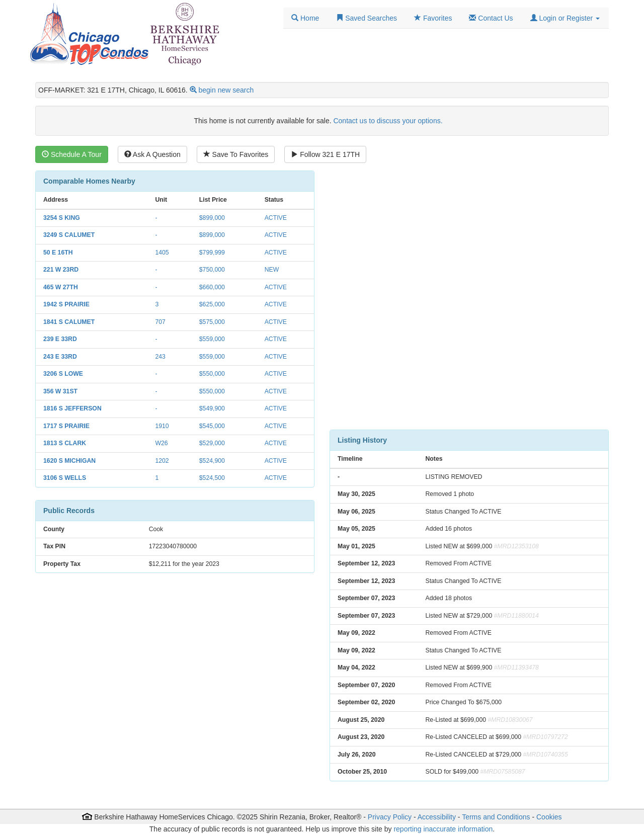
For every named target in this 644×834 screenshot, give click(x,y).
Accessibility (437, 817)
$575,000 (212, 322)
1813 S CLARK (65, 443)
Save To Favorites (236, 154)
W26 (161, 443)
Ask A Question (152, 154)
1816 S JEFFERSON (72, 408)
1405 (162, 253)
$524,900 (212, 461)
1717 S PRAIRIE (66, 426)
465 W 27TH (61, 287)
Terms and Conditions (496, 817)
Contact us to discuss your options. (388, 121)
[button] (565, 18)
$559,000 (212, 339)
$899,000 (212, 218)
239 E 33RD (60, 339)
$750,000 (212, 270)
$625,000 (212, 304)
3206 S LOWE (63, 374)
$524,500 (212, 478)
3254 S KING (62, 218)
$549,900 (212, 408)
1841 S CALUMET (69, 322)
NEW (272, 270)
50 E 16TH (58, 253)
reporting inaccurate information (443, 829)
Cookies (549, 817)
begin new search (226, 90)
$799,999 (212, 253)
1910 (162, 426)
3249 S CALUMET (69, 235)
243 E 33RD (60, 357)
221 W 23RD (61, 270)
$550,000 (212, 374)
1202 (162, 461)
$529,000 (212, 443)
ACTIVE (276, 218)
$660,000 (212, 287)
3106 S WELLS (65, 478)
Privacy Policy (390, 817)
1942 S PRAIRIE (66, 304)
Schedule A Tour (72, 154)
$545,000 (212, 426)
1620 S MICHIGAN (69, 461)
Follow (325, 154)
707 (160, 322)
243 (160, 357)
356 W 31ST (60, 391)
